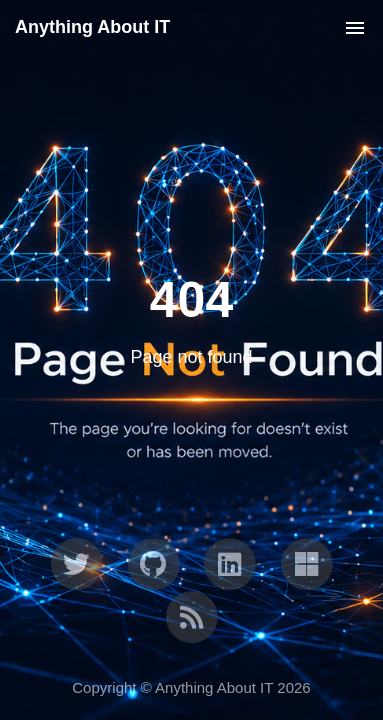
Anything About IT (92, 27)
